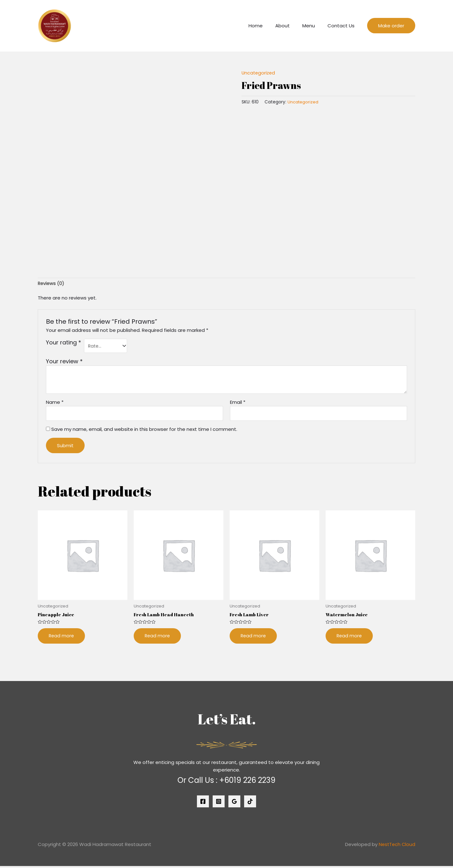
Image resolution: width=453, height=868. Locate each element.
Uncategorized (259, 73)
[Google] (234, 804)
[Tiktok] (250, 804)
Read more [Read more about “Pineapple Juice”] (62, 638)
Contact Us (343, 26)
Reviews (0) (51, 284)
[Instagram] (219, 804)
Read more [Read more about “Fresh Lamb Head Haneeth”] (158, 638)
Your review (64, 363)
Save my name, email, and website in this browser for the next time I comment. (144, 431)
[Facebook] (203, 804)
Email (238, 403)
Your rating (64, 343)
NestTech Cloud (396, 846)
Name (55, 403)
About (290, 26)
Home (267, 26)
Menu (313, 26)
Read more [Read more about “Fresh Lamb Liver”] (254, 638)
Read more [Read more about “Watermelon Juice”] (350, 638)
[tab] (51, 284)
